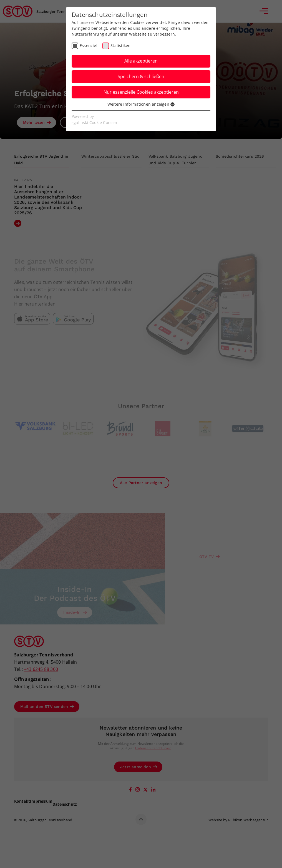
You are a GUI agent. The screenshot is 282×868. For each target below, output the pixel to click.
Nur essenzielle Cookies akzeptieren (141, 92)
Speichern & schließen (141, 76)
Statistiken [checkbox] (120, 45)
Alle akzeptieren (141, 61)
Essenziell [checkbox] (89, 45)
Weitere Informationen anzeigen (141, 104)
